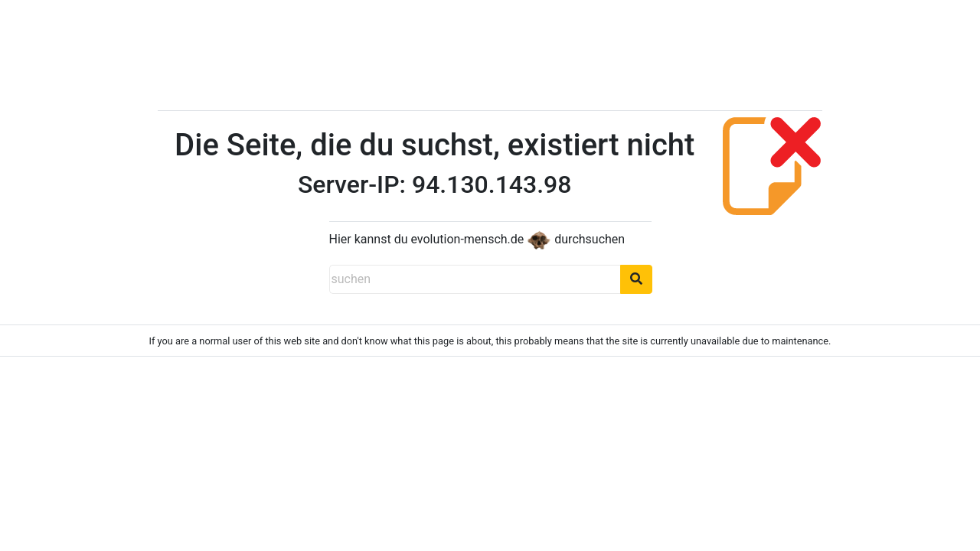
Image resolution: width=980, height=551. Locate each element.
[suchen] (475, 279)
